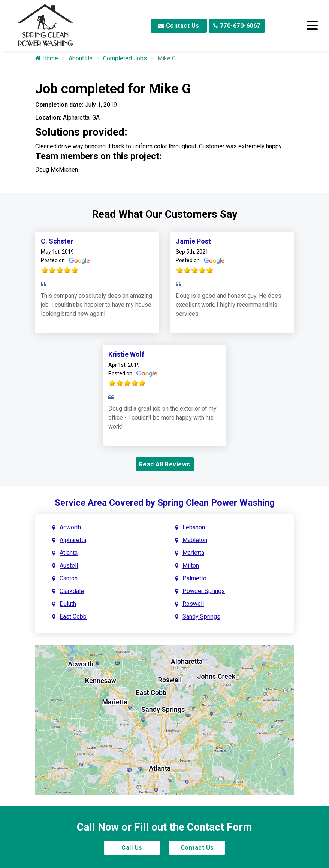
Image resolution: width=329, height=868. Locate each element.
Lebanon (194, 527)
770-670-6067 (237, 26)
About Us (81, 58)
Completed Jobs (125, 58)
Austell (69, 565)
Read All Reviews (165, 464)
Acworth (70, 527)
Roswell (193, 604)
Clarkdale (72, 591)
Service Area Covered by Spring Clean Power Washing (165, 503)
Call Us (132, 848)
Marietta (193, 553)
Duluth (68, 604)
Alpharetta (73, 540)
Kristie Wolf (126, 354)
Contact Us (179, 26)
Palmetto (194, 578)
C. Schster (57, 241)
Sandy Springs (201, 616)
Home (47, 58)
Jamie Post (193, 241)
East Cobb (73, 616)
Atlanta (69, 553)
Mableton (195, 540)
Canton (69, 578)
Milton (191, 565)
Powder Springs (204, 591)
